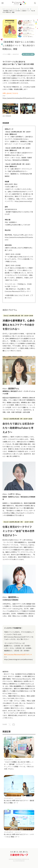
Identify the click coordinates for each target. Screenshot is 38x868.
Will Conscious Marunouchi (10, 9)
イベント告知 (6, 54)
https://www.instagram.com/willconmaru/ (18, 659)
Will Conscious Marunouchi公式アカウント (18, 637)
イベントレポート (8, 760)
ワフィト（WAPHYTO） (24, 410)
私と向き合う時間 (25, 9)
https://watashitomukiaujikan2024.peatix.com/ (19, 98)
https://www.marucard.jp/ (23, 201)
